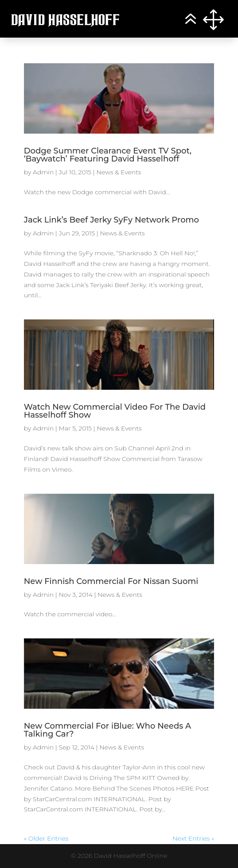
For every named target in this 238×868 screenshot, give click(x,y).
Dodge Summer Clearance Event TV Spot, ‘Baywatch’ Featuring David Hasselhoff (108, 155)
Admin (43, 172)
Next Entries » (193, 838)
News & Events (119, 172)
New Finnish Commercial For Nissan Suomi (111, 581)
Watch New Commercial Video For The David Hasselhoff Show (115, 411)
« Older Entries (46, 838)
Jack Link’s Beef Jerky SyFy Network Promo (111, 220)
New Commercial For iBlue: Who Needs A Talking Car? (108, 730)
